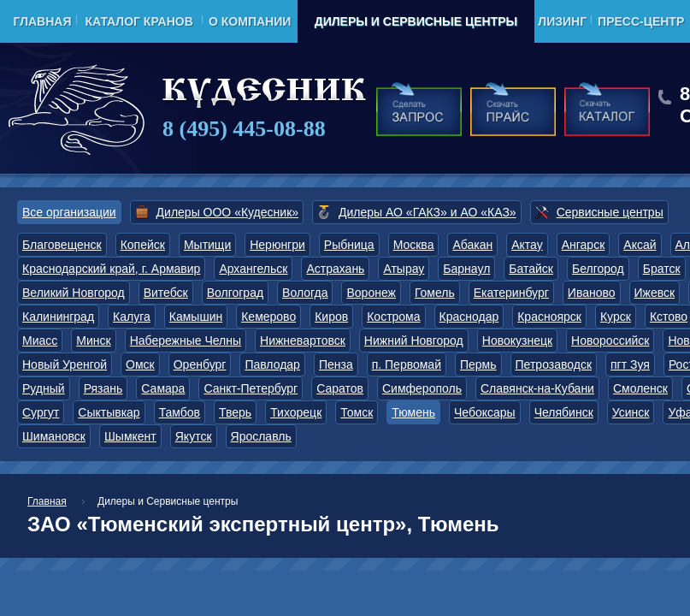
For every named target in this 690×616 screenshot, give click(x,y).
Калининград (58, 317)
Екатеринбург (511, 293)
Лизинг (562, 21)
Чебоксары (485, 412)
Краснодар (469, 317)
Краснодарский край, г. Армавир (111, 269)
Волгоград (235, 293)
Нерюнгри (277, 245)
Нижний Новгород (414, 341)
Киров (331, 317)
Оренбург (200, 364)
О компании (250, 21)
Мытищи (207, 245)
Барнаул (466, 269)
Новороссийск (610, 341)
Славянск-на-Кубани (537, 388)
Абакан (472, 245)
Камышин (196, 317)
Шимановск (54, 436)
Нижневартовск (303, 341)
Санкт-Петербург (251, 388)
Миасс (40, 341)
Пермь (478, 364)
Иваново (592, 293)
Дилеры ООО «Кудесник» (227, 212)
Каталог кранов (139, 21)
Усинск (631, 412)
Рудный (44, 388)
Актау (527, 245)
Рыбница (349, 245)
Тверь (235, 412)
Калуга (132, 317)
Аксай (640, 245)
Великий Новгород (74, 293)
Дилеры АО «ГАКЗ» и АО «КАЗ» (428, 212)
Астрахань (335, 269)
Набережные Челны (186, 341)
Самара (163, 388)
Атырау (404, 269)
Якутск (194, 436)
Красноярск (549, 317)
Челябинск (564, 412)
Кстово (669, 317)
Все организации (69, 212)
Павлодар (272, 364)
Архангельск (253, 269)
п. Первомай (407, 364)
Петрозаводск (554, 364)
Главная (43, 21)
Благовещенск (62, 245)
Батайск (531, 269)
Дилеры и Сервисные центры (416, 21)
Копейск (143, 245)
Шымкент (130, 436)
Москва (414, 245)
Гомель (435, 293)
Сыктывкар (109, 412)
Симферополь (422, 388)
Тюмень (413, 412)
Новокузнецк (517, 341)
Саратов (340, 388)
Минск (93, 341)
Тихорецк (296, 412)
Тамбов (180, 412)
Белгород (598, 269)
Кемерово (268, 317)
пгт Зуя (630, 364)
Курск (616, 317)
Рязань (103, 388)
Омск (140, 364)
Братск (662, 269)
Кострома (393, 317)
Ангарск (584, 245)
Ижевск (655, 293)
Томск (357, 412)
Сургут (41, 412)
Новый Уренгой (65, 364)
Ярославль (261, 436)
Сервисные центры (610, 212)
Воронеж (371, 293)
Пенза (336, 364)
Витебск (166, 293)
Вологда (305, 293)
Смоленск (640, 388)
